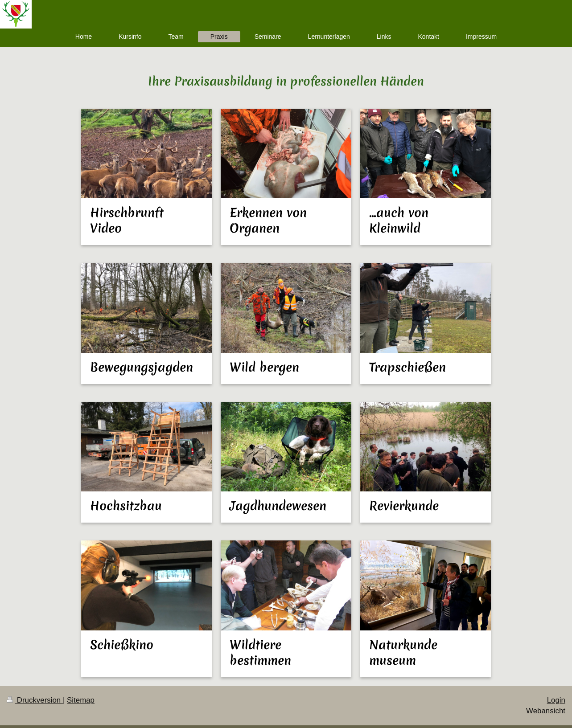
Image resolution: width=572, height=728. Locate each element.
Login (556, 700)
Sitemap (81, 700)
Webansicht (546, 711)
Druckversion (35, 700)
